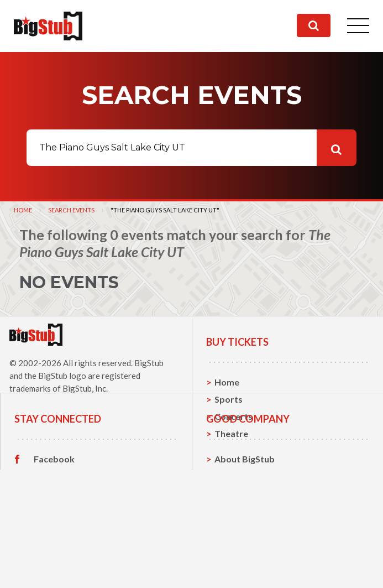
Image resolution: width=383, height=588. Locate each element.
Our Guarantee (246, 569)
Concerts (234, 416)
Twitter (49, 535)
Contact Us (238, 535)
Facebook (54, 518)
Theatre (231, 433)
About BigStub (245, 518)
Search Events (71, 210)
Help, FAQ (235, 552)
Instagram (55, 553)
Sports (229, 399)
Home (23, 210)
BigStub (149, 363)
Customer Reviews (72, 570)
